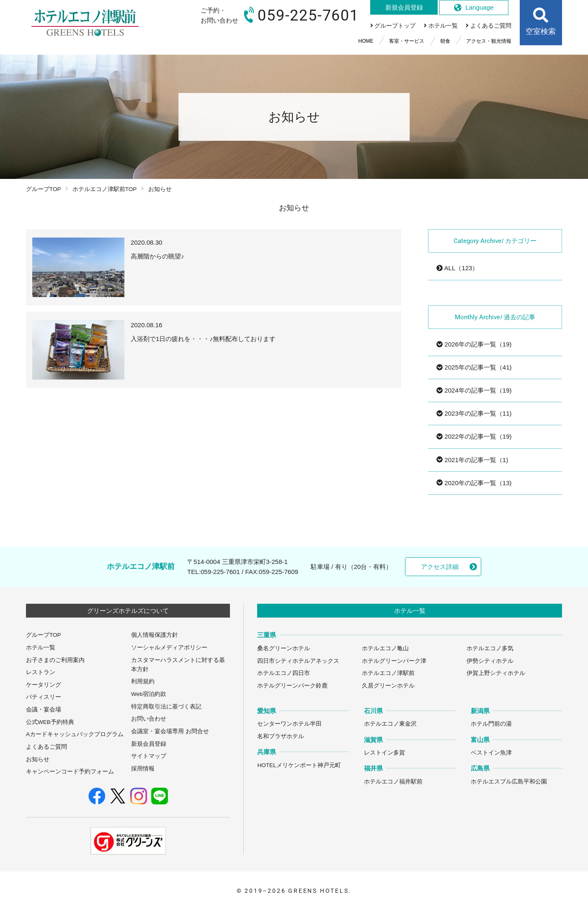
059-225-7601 (220, 572)
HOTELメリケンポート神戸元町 (299, 765)
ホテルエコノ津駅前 (388, 673)
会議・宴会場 (44, 710)
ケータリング (44, 685)
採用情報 (143, 769)
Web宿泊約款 (149, 694)
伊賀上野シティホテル (496, 673)
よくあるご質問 (46, 747)
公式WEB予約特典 (50, 722)
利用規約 (143, 681)
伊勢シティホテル (490, 661)
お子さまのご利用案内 (55, 660)
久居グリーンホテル (388, 686)
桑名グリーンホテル (284, 648)
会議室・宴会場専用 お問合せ (170, 731)
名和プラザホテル (281, 736)
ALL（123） (457, 268)
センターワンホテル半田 (289, 724)
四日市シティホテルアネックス (298, 661)
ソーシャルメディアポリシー (169, 648)
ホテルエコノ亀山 (385, 648)
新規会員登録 (149, 744)
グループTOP (44, 189)
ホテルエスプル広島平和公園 (509, 782)
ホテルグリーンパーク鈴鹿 (292, 686)
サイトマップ (149, 756)
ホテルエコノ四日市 (284, 673)
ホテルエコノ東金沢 (390, 724)
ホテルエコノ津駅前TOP (105, 189)
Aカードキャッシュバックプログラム (75, 734)
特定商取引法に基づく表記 (166, 707)
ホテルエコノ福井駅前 (393, 782)
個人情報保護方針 (155, 635)
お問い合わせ (149, 719)
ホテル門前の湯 (491, 724)
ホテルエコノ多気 (490, 648)
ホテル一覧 (41, 648)
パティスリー (44, 697)
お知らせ (38, 759)
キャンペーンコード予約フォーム (70, 772)
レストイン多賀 (384, 753)
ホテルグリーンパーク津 (394, 661)
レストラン (41, 672)
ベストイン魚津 (491, 753)
